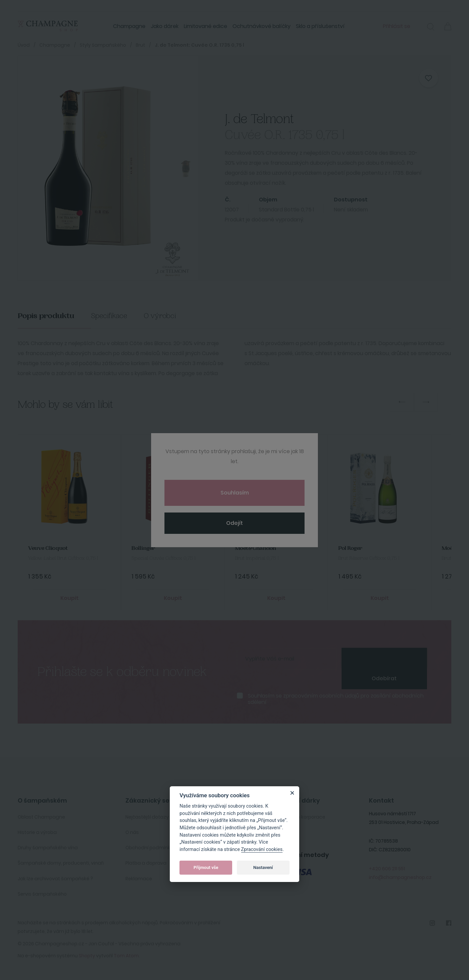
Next (426, 402)
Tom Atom (126, 956)
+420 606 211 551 (387, 869)
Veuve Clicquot (48, 548)
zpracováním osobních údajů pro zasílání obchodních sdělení (336, 699)
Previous (402, 402)
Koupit (70, 598)
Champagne (129, 26)
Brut (140, 45)
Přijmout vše (206, 867)
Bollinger (143, 548)
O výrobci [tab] (160, 316)
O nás (132, 832)
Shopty (87, 956)
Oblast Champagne (41, 817)
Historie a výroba (37, 832)
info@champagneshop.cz (400, 877)
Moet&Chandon (256, 548)
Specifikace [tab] (109, 316)
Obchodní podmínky (149, 848)
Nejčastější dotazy (147, 817)
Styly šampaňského (103, 45)
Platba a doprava (146, 863)
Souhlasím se (336, 699)
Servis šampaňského (42, 894)
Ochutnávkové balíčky (262, 26)
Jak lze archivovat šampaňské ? (55, 879)
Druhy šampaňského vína (48, 848)
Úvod (24, 45)
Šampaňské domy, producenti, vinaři (61, 863)
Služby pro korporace (301, 817)
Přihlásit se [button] (397, 26)
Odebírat (384, 678)
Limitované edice (205, 26)
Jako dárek (165, 26)
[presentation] (384, 658)
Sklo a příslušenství (320, 26)
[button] (431, 28)
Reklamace (139, 879)
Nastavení (263, 867)
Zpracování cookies (262, 849)
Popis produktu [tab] (46, 316)
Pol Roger (350, 548)
